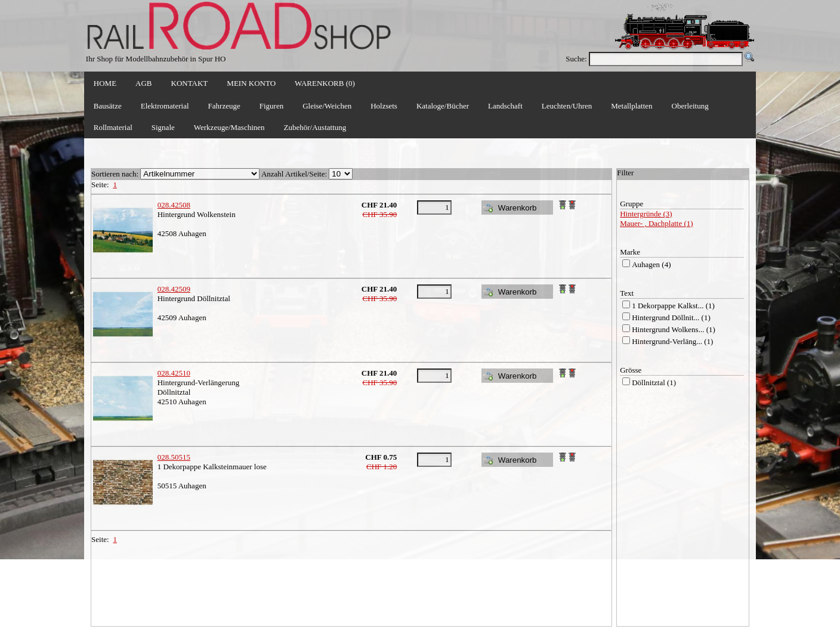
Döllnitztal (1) (654, 383)
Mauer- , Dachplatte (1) (656, 223)
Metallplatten (631, 106)
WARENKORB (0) (325, 83)
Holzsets (384, 106)
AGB (143, 83)
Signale (163, 127)
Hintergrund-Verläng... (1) (672, 341)
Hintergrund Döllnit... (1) (671, 318)
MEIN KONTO (251, 83)
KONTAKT (190, 83)
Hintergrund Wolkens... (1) (674, 329)
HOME (105, 83)
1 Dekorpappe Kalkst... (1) (673, 306)
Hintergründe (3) (646, 214)
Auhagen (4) (651, 264)
